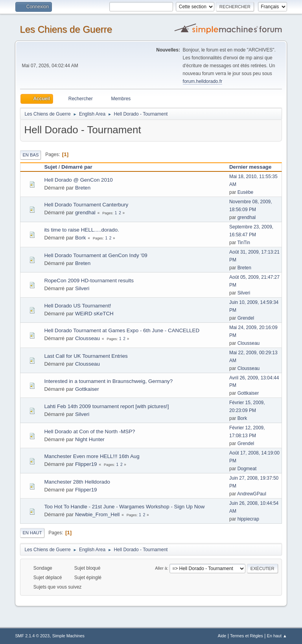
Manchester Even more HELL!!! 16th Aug (92, 456)
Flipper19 (86, 464)
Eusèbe (246, 192)
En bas (30, 155)
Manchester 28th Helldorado (77, 482)
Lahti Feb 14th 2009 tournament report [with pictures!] (106, 406)
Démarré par (77, 167)
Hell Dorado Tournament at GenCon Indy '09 (96, 255)
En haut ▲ (277, 636)
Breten (83, 188)
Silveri (82, 288)
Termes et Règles (247, 636)
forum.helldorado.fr (203, 81)
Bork (80, 238)
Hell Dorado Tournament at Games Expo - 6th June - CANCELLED (122, 330)
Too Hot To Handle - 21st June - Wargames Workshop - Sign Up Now (124, 507)
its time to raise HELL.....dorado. (81, 230)
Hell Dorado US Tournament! (77, 306)
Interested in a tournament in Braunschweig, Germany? (108, 381)
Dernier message (254, 167)
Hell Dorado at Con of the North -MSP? (89, 431)
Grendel (246, 318)
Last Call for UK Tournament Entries (86, 356)
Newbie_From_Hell (97, 514)
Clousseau (87, 338)
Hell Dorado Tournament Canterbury (86, 205)
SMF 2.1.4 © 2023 (32, 636)
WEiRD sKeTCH (94, 314)
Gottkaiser (87, 389)
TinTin (243, 243)
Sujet (51, 167)
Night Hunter (90, 439)
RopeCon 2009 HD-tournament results (89, 281)
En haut (32, 533)
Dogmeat (247, 469)
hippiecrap (248, 519)
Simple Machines (68, 636)
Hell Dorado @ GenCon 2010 (78, 180)
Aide (222, 636)
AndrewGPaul (252, 494)
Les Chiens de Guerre (66, 29)
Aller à (161, 568)
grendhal (85, 213)
